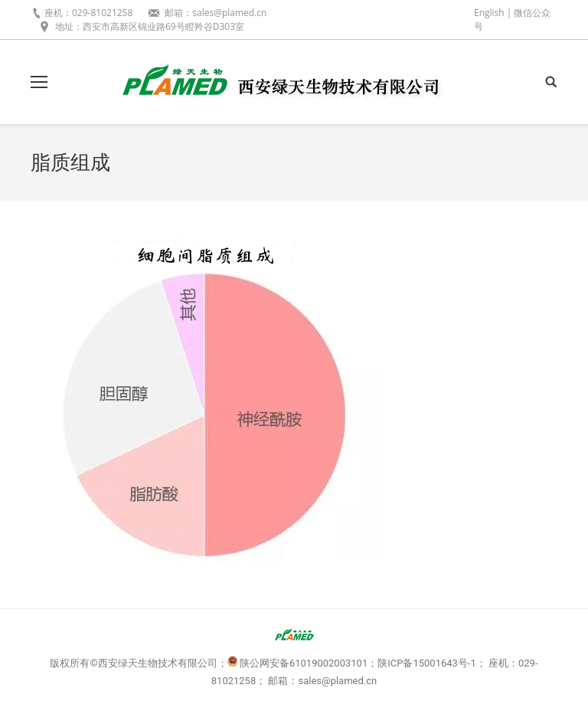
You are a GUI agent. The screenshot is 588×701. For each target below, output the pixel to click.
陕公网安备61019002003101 (304, 663)
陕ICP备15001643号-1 (427, 663)
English (489, 13)
